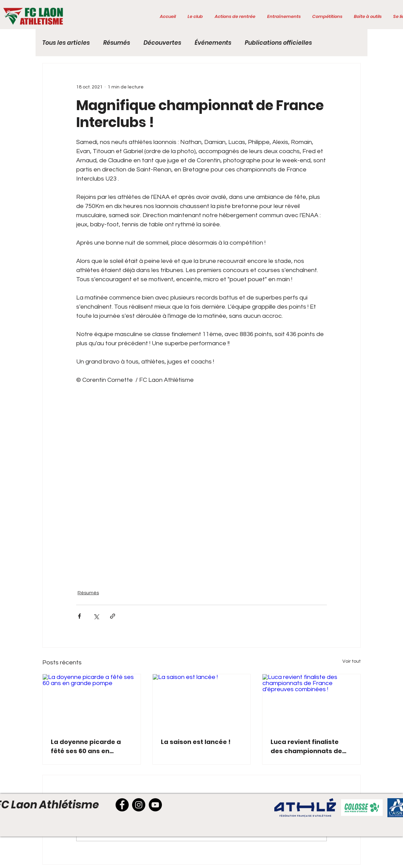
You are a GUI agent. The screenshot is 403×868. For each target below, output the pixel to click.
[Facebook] (122, 805)
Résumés (117, 43)
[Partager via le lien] (113, 616)
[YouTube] (155, 805)
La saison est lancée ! (196, 742)
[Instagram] (139, 805)
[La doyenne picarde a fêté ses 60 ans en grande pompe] (92, 702)
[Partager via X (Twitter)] (96, 616)
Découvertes (162, 43)
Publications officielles (278, 43)
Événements (213, 43)
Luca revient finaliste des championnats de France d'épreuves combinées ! (306, 747)
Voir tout (352, 661)
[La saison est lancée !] (202, 702)
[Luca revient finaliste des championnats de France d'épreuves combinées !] (311, 702)
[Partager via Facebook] (79, 616)
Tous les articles (66, 43)
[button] (195, 17)
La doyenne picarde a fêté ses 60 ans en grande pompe (86, 747)
